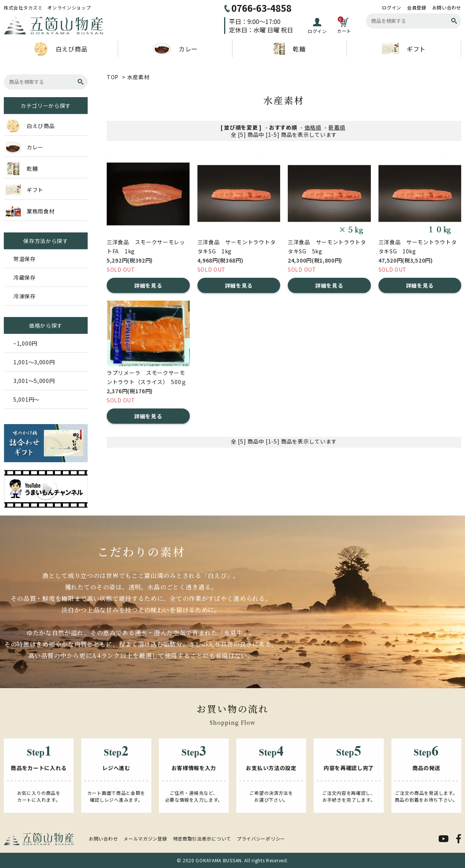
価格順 (313, 127)
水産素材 (139, 77)
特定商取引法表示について (202, 838)
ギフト (404, 49)
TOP (113, 77)
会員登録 (417, 8)
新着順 (337, 127)
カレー (175, 49)
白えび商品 (61, 49)
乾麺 (289, 49)
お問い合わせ (447, 8)
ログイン (392, 8)
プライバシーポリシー (261, 838)
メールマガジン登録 (145, 838)
